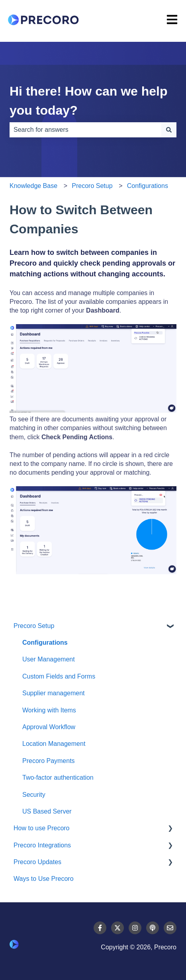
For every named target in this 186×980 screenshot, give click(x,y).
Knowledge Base (33, 186)
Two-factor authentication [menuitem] (58, 778)
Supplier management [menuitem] (54, 693)
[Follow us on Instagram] (135, 928)
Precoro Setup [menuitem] (34, 626)
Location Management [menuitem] (54, 744)
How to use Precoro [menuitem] (42, 828)
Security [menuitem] (34, 795)
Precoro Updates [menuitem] (37, 862)
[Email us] (170, 928)
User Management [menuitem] (49, 659)
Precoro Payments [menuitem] (49, 761)
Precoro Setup (92, 186)
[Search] (169, 130)
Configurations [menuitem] (45, 643)
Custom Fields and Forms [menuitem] (59, 676)
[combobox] (85, 130)
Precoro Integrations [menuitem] (42, 845)
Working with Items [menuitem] (49, 710)
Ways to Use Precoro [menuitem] (44, 879)
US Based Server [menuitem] (47, 811)
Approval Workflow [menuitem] (49, 727)
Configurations (148, 186)
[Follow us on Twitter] (117, 928)
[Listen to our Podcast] (153, 928)
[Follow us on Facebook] (100, 928)
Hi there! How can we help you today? (89, 101)
